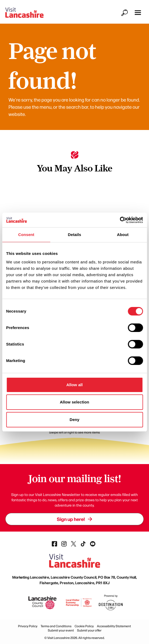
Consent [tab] (26, 235)
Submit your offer (89, 630)
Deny (74, 420)
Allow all (75, 385)
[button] (138, 13)
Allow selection (74, 402)
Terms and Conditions (56, 626)
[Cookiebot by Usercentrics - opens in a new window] (120, 220)
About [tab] (123, 235)
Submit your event (61, 630)
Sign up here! (74, 519)
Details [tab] (75, 235)
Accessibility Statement (114, 626)
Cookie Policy (84, 626)
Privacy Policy (28, 626)
